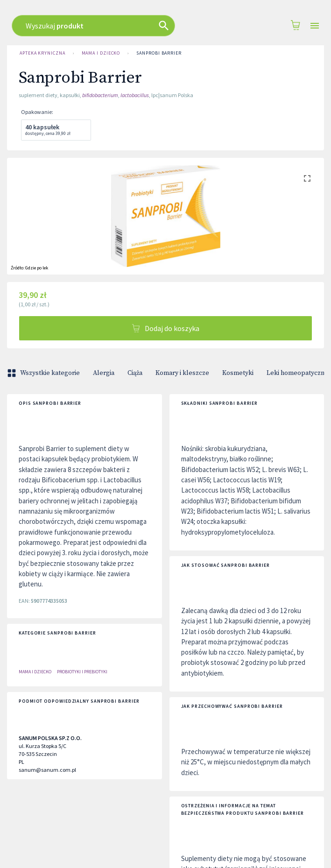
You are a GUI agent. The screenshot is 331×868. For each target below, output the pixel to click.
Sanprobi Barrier (159, 53)
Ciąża (135, 373)
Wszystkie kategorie (44, 373)
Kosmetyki (238, 373)
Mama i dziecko (101, 53)
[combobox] (161, 26)
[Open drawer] (315, 26)
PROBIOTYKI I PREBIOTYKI (82, 672)
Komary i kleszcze (182, 373)
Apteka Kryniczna (42, 53)
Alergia (104, 373)
